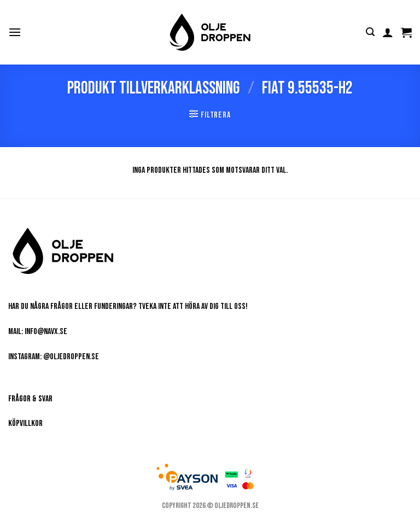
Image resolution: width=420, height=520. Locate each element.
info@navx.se (46, 332)
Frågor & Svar (30, 399)
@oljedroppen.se (71, 357)
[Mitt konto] (388, 32)
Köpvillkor (25, 423)
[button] (15, 32)
